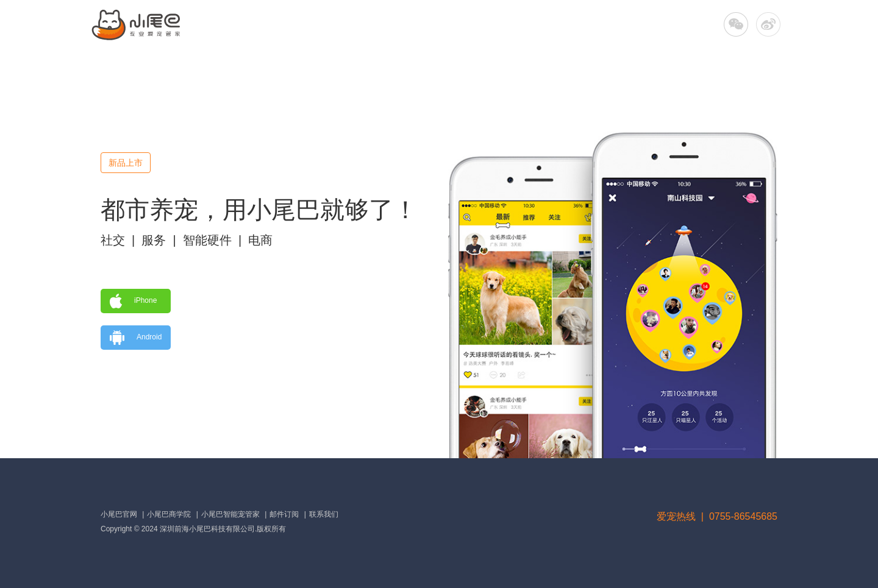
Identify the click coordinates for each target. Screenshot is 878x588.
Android (136, 338)
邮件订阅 (284, 514)
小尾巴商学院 (169, 514)
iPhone (133, 301)
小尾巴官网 (119, 514)
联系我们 (324, 514)
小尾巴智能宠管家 (230, 514)
